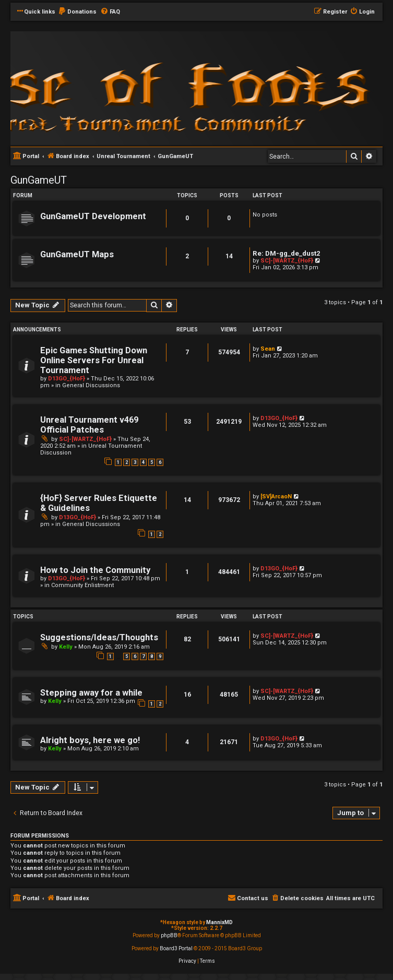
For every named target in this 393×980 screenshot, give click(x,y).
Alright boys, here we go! (90, 740)
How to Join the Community (95, 570)
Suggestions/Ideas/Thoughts (99, 637)
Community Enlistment (82, 585)
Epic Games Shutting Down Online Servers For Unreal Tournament (94, 360)
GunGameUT (39, 180)
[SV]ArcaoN (276, 497)
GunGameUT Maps (77, 254)
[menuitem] (77, 12)
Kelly (66, 647)
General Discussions (91, 385)
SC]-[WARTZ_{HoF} (287, 261)
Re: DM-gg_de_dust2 (287, 253)
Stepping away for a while (91, 693)
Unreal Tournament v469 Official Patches (89, 425)
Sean (268, 349)
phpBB (169, 935)
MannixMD (219, 922)
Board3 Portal (176, 948)
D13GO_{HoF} (67, 379)
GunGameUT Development (93, 216)
